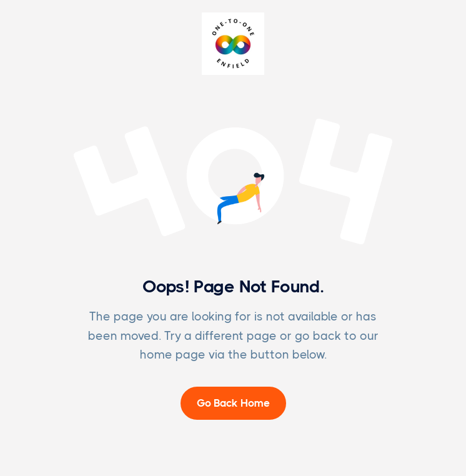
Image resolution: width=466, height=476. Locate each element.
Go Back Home (233, 403)
